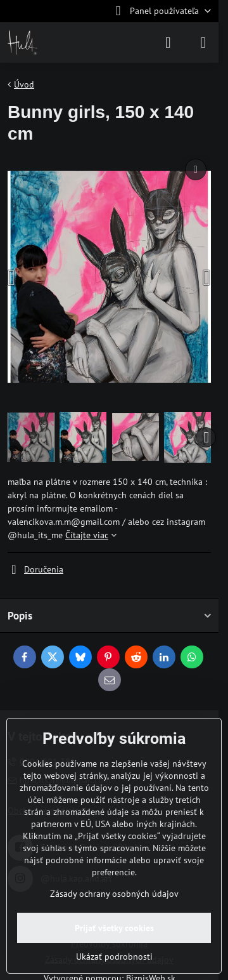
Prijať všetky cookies (114, 928)
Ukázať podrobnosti (114, 957)
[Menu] (203, 43)
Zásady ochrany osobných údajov (114, 894)
